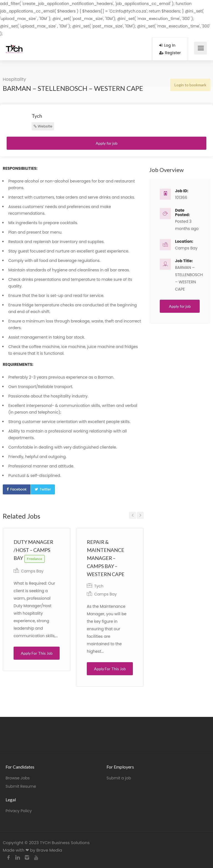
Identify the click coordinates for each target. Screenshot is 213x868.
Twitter (45, 489)
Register (170, 53)
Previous (132, 515)
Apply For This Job (37, 653)
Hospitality (14, 79)
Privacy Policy (19, 811)
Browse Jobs (18, 778)
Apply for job (107, 143)
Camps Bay (32, 571)
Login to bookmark (190, 85)
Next (140, 515)
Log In (167, 45)
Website (43, 126)
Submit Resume (21, 786)
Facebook (18, 489)
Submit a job (119, 778)
